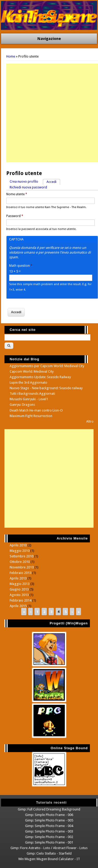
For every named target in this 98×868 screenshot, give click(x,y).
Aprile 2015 (18, 606)
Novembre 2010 (22, 567)
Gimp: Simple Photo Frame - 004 (49, 826)
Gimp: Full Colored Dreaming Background (49, 809)
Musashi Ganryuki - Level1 (29, 399)
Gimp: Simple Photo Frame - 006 (49, 815)
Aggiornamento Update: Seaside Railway (40, 377)
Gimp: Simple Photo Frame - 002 (49, 837)
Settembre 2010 (22, 556)
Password (15, 216)
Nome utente (17, 194)
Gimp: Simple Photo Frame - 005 (49, 820)
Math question (21, 266)
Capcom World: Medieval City (32, 371)
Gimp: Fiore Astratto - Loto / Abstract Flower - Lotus (49, 848)
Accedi (53, 181)
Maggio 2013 (20, 584)
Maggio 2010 (20, 551)
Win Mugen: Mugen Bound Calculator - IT (49, 859)
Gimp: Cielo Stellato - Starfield (49, 853)
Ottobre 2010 (20, 562)
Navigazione (49, 39)
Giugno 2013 (19, 589)
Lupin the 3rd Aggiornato (28, 382)
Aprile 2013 (18, 578)
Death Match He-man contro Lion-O (36, 410)
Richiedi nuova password (28, 187)
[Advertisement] (49, 113)
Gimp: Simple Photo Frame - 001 (49, 842)
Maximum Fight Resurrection (31, 416)
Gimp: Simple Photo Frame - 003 (49, 831)
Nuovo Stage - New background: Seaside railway (46, 388)
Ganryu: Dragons (22, 405)
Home (11, 56)
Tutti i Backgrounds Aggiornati (32, 394)
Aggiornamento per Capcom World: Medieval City (47, 366)
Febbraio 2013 (21, 573)
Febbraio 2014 (21, 600)
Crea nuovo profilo (24, 181)
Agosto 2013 (19, 595)
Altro (90, 421)
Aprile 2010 (18, 545)
